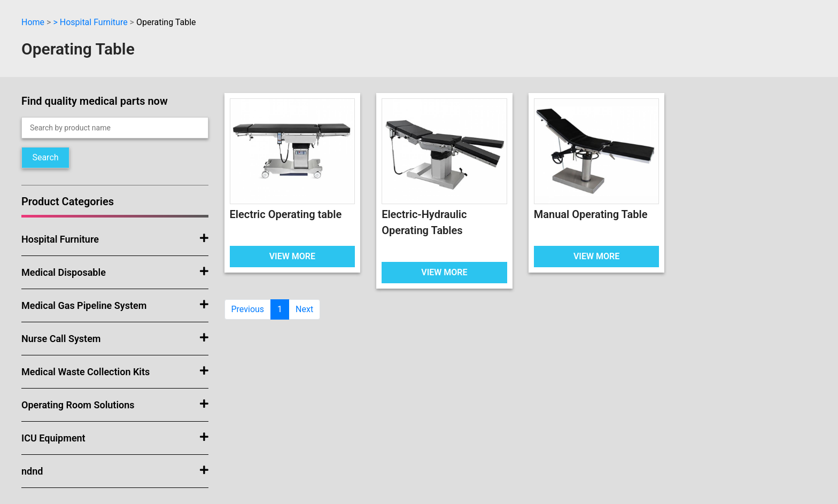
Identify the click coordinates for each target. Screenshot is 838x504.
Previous (248, 309)
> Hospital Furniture (90, 22)
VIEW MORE (292, 256)
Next (304, 309)
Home (33, 22)
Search (45, 157)
